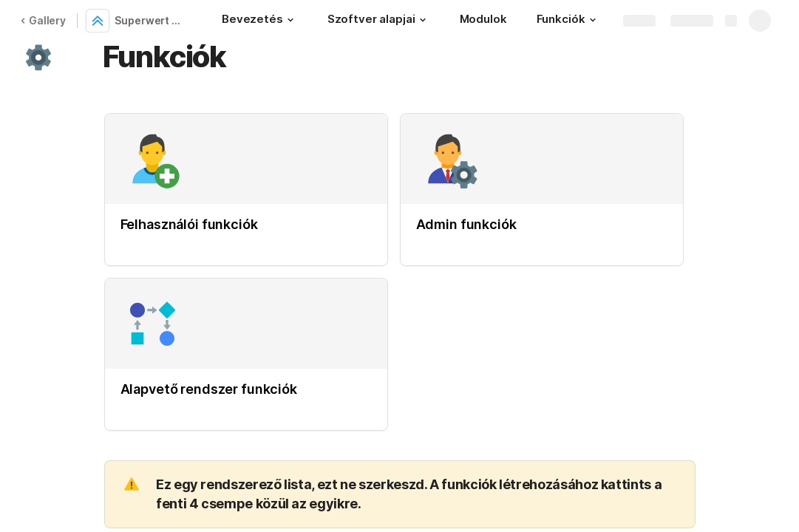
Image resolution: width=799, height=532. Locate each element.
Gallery (43, 20)
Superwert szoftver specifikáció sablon (150, 20)
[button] (290, 20)
